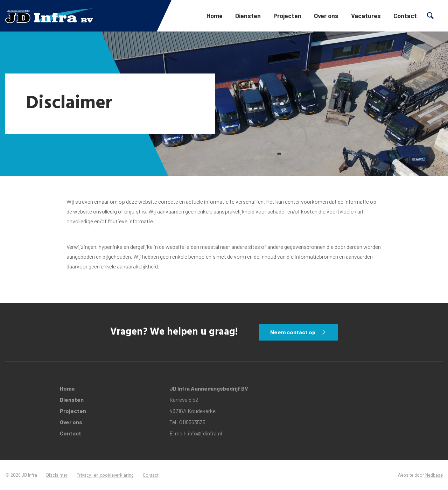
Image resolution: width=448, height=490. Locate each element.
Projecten (287, 16)
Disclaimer (57, 475)
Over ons (326, 16)
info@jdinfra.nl (205, 433)
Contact (405, 16)
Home (215, 16)
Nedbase (434, 475)
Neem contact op (293, 332)
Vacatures (366, 16)
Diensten (248, 16)
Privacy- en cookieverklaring (105, 475)
